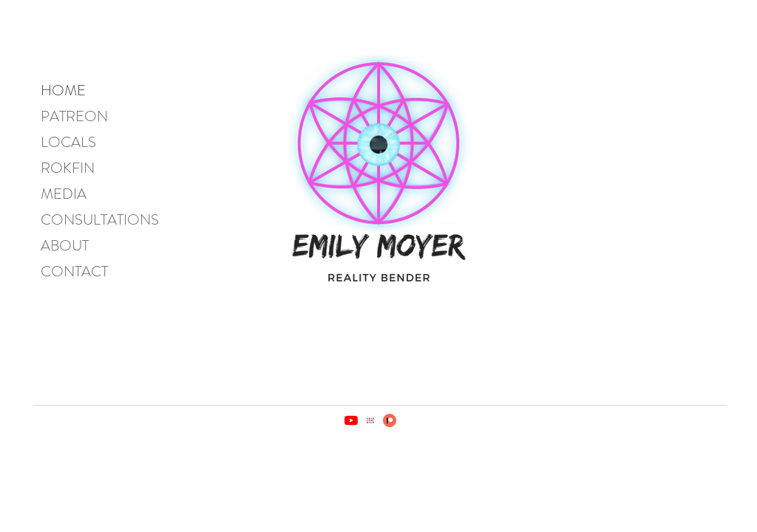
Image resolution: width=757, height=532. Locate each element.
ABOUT (65, 246)
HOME (63, 91)
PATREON (74, 116)
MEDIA (64, 194)
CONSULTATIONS (100, 220)
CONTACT (74, 272)
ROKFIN (68, 168)
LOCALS (68, 142)
